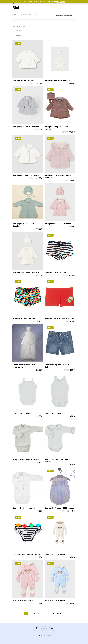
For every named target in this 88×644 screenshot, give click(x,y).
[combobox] (65, 16)
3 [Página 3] (34, 613)
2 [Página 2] (31, 613)
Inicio (14, 15)
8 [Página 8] (54, 613)
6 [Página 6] (46, 613)
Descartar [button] (61, 2)
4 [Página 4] (38, 613)
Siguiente (60, 613)
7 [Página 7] (50, 613)
